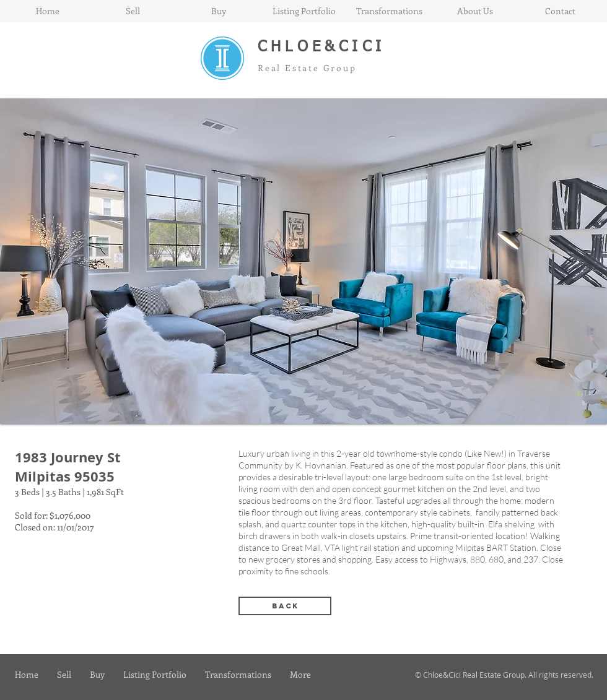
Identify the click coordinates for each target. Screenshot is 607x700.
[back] (285, 606)
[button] (303, 261)
